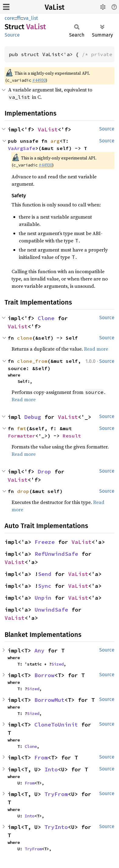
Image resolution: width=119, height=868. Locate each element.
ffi (19, 18)
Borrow (44, 675)
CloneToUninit (56, 725)
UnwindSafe (51, 610)
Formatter (22, 436)
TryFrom (56, 794)
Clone (46, 318)
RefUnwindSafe (56, 554)
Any (39, 650)
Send (45, 574)
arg (55, 141)
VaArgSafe (22, 148)
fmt (22, 428)
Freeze (45, 542)
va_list (31, 18)
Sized (58, 664)
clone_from (32, 361)
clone (25, 338)
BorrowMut (49, 700)
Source (12, 35)
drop (23, 491)
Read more (96, 349)
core (9, 18)
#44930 (39, 80)
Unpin (43, 598)
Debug (33, 417)
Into (51, 769)
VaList (55, 7)
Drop (44, 472)
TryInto (56, 827)
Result (72, 436)
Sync (45, 586)
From (41, 757)
